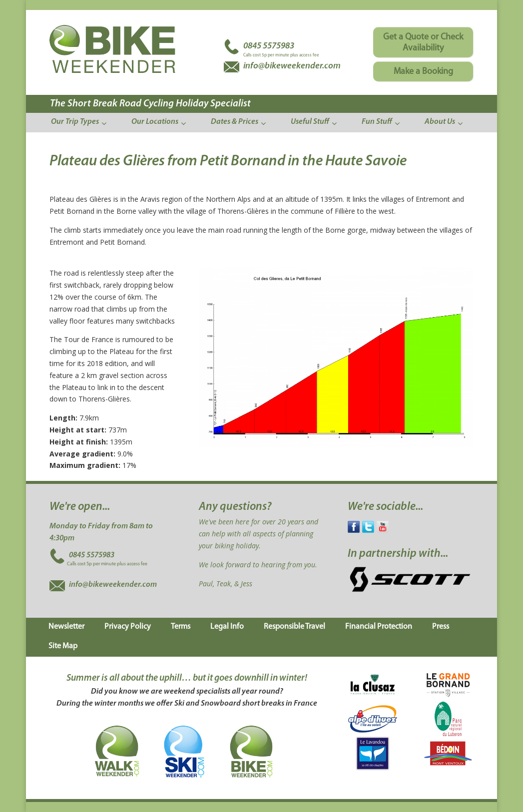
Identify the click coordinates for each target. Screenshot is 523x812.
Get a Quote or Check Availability (423, 43)
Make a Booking (423, 72)
